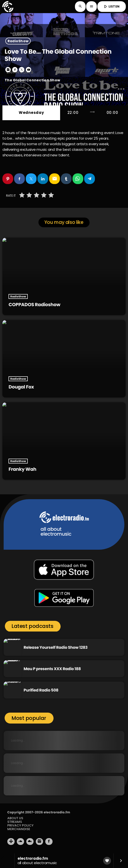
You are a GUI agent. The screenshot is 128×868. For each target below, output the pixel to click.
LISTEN (111, 7)
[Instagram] (39, 842)
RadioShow (18, 41)
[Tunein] (11, 842)
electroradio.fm (57, 812)
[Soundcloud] (20, 842)
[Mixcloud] (30, 842)
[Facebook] (49, 842)
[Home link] (8, 7)
